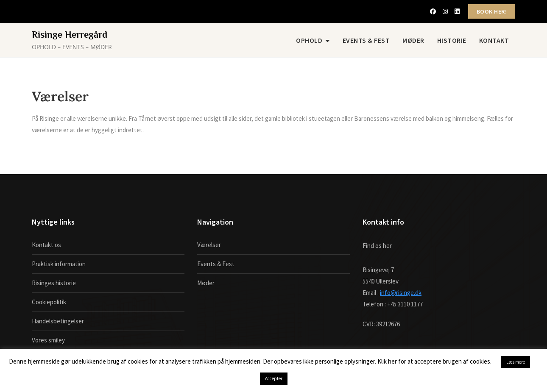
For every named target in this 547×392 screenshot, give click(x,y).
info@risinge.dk (401, 293)
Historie (452, 40)
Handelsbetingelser (58, 321)
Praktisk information (59, 264)
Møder (413, 40)
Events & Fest (366, 40)
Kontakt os (46, 245)
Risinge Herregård (70, 35)
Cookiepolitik (49, 302)
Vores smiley (48, 340)
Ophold (309, 40)
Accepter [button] (274, 378)
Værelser (209, 245)
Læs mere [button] (516, 362)
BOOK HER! (492, 11)
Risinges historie (54, 283)
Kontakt (494, 40)
